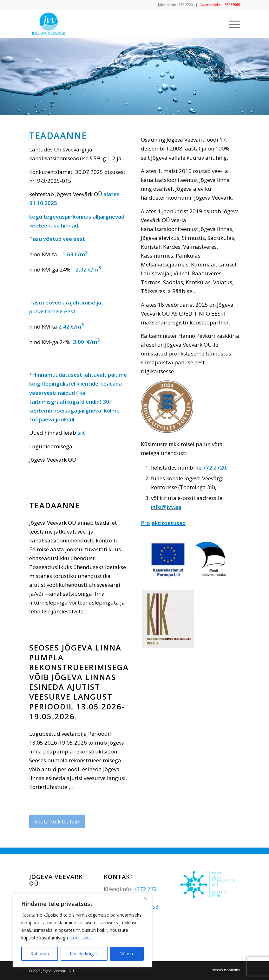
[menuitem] (223, 970)
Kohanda (40, 954)
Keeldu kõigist (84, 954)
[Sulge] (146, 899)
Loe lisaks (81, 938)
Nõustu (127, 954)
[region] (82, 930)
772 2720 (185, 5)
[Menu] (231, 24)
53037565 (232, 5)
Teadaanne (55, 505)
